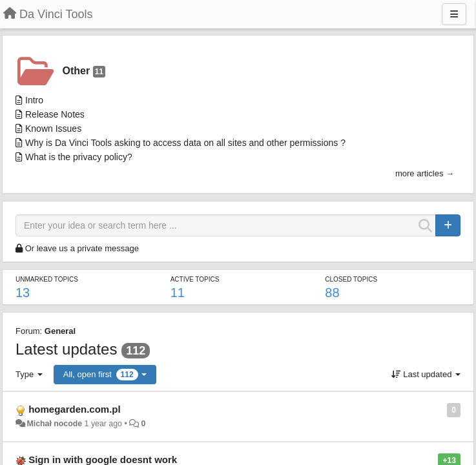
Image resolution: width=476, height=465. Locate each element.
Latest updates (66, 349)
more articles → (425, 173)
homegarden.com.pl (75, 409)
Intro (34, 100)
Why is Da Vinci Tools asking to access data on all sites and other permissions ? (185, 143)
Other (84, 71)
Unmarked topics (47, 279)
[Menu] (454, 14)
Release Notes (55, 114)
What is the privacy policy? (79, 157)
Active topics (195, 279)
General (60, 331)
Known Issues (53, 129)
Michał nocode (54, 424)
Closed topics (351, 279)
